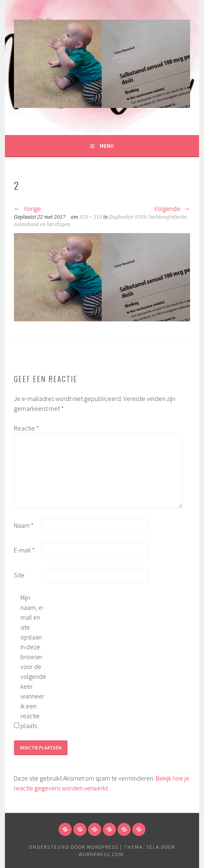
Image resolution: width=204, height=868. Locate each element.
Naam (24, 525)
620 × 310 (91, 217)
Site (19, 575)
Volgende (172, 208)
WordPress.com (101, 854)
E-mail (24, 550)
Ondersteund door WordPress (74, 847)
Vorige (27, 208)
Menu (107, 146)
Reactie (26, 428)
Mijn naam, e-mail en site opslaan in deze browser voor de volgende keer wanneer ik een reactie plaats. (33, 662)
